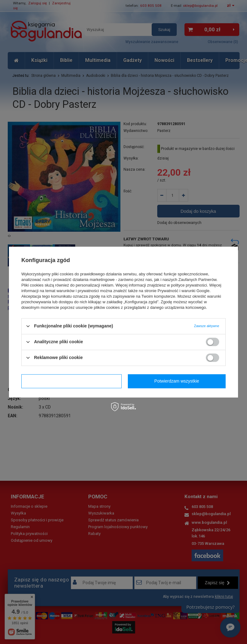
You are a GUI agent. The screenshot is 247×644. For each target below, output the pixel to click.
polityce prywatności (189, 285)
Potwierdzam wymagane (72, 381)
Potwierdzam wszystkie (177, 381)
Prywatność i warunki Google (184, 291)
